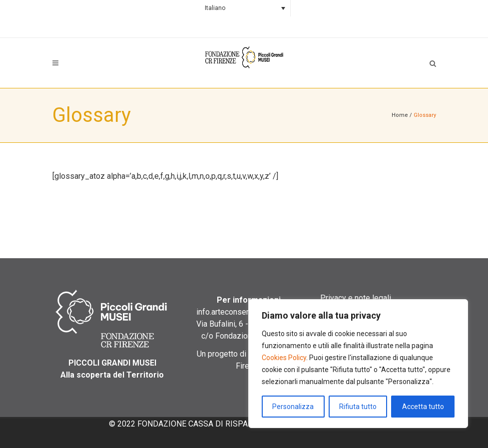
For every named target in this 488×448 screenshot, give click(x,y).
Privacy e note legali (356, 298)
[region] (358, 364)
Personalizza (293, 407)
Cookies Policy (284, 358)
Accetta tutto (423, 407)
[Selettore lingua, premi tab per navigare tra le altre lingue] (244, 8)
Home (400, 115)
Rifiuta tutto (358, 407)
